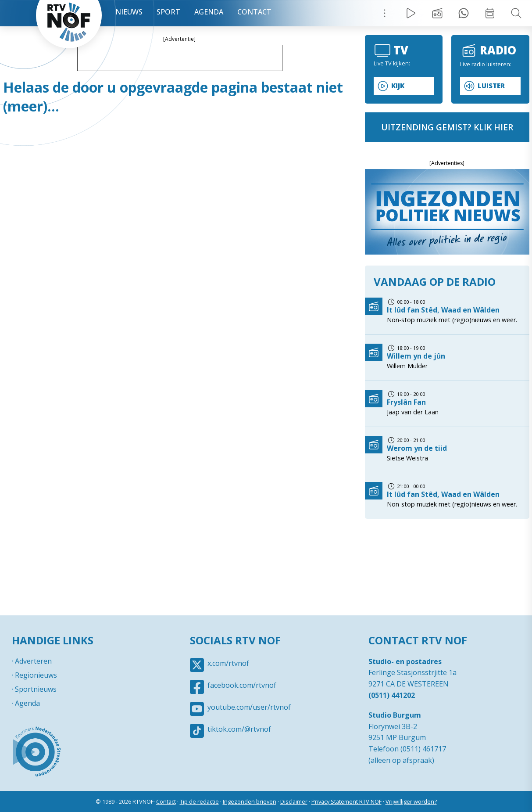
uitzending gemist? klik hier (447, 127)
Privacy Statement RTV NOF (346, 801)
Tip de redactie (199, 801)
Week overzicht (490, 13)
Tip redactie (464, 13)
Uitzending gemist (437, 13)
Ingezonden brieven (250, 801)
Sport (168, 12)
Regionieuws (36, 675)
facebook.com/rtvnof (242, 685)
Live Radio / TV (411, 13)
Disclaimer (294, 801)
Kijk (398, 86)
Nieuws (129, 12)
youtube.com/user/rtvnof (249, 707)
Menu (385, 13)
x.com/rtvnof (228, 663)
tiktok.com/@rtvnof (239, 729)
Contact (254, 12)
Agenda (209, 12)
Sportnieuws (36, 689)
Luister (491, 86)
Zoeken (516, 13)
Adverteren (33, 661)
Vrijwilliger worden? (411, 801)
